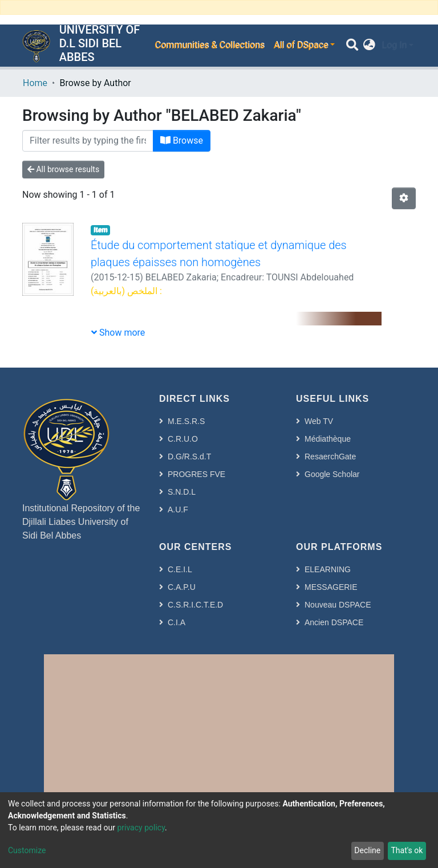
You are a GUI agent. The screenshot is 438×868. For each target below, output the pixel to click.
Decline (367, 850)
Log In (394, 45)
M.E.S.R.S (186, 421)
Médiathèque (328, 439)
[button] (369, 46)
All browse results (63, 169)
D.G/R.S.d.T (189, 457)
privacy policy (141, 828)
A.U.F (178, 510)
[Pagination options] (404, 198)
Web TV (319, 421)
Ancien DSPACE (334, 622)
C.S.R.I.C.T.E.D (195, 605)
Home (35, 83)
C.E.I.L (180, 569)
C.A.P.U (182, 587)
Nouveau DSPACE (338, 605)
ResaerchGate (330, 457)
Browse (182, 140)
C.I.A (177, 622)
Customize (27, 850)
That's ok (407, 850)
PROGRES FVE (196, 474)
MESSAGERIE (331, 587)
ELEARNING (328, 569)
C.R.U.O (183, 439)
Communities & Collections (209, 45)
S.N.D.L (182, 492)
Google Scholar (332, 474)
